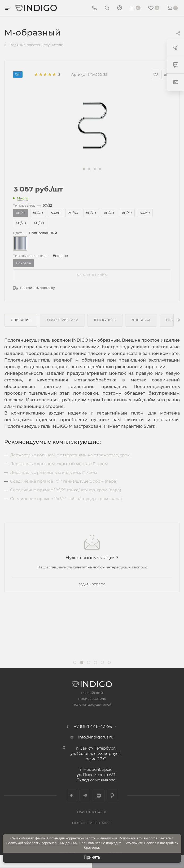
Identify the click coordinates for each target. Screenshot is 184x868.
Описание (21, 320)
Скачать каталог (92, 812)
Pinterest (112, 796)
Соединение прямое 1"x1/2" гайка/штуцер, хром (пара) (66, 490)
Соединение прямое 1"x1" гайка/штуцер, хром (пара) (64, 481)
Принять (92, 857)
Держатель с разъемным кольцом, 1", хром (54, 472)
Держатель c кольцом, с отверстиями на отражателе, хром (70, 455)
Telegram (85, 796)
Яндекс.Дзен (99, 796)
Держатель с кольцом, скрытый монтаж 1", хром (59, 464)
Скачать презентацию (92, 823)
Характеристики (62, 320)
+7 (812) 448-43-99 (93, 727)
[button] (84, 169)
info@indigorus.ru (96, 737)
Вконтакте (72, 796)
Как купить (105, 320)
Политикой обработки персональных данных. (42, 843)
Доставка (141, 320)
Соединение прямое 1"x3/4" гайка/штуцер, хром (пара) (66, 499)
